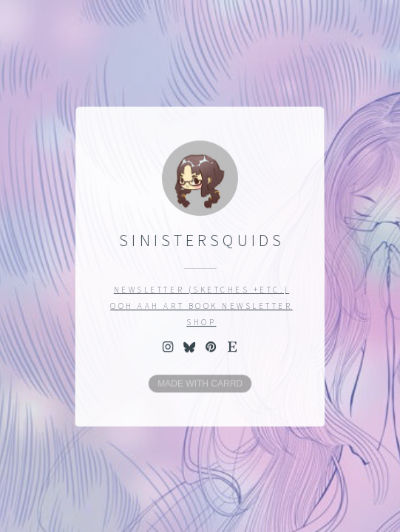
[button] (167, 346)
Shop (201, 322)
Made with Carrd (200, 383)
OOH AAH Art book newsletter (201, 306)
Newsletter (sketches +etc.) (201, 290)
